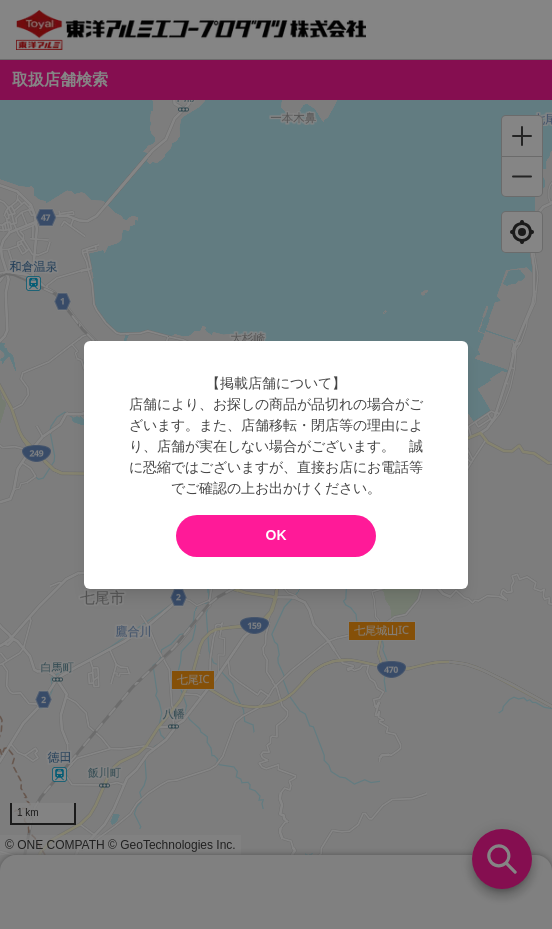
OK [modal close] (276, 535)
